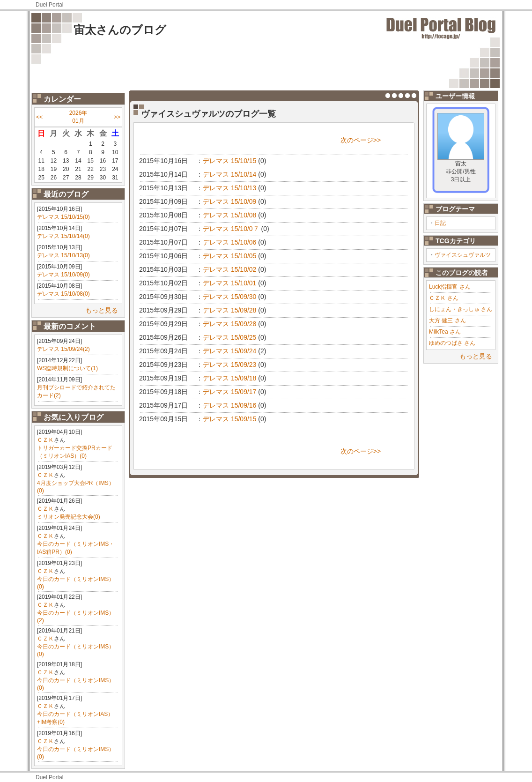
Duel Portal (49, 5)
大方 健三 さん (447, 320)
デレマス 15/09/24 (229, 351)
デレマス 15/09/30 (229, 297)
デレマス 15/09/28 (229, 310)
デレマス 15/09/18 (229, 378)
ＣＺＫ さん (444, 298)
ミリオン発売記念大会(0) (69, 517)
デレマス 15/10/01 (229, 283)
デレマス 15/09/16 (229, 405)
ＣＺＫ (45, 440)
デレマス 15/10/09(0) (63, 275)
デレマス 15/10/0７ (231, 229)
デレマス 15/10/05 (229, 256)
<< (39, 117)
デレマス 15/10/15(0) (63, 217)
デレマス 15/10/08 (229, 215)
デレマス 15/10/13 (229, 188)
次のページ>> (361, 140)
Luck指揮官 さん (450, 287)
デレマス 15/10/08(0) (63, 294)
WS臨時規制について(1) (67, 368)
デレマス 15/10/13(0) (63, 255)
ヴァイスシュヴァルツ (463, 255)
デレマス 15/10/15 (229, 161)
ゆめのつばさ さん (452, 343)
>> (117, 117)
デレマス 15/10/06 (229, 242)
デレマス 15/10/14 (229, 174)
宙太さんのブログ (120, 30)
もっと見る (102, 310)
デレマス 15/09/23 (229, 365)
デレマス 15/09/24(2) (63, 349)
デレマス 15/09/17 (229, 392)
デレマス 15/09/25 (229, 337)
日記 (440, 223)
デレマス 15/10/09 (229, 201)
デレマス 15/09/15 (229, 419)
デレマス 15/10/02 (229, 269)
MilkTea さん (445, 332)
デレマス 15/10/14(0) (63, 236)
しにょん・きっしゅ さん (461, 309)
